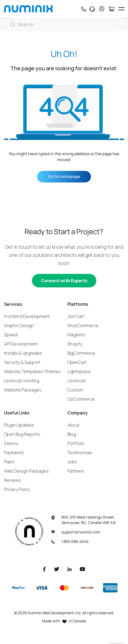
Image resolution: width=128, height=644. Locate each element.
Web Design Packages (26, 471)
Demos (11, 443)
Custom (75, 390)
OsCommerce (81, 399)
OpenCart (77, 362)
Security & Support (22, 362)
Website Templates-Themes (32, 371)
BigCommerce (81, 353)
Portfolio (76, 443)
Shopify (75, 344)
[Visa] (41, 588)
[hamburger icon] (121, 9)
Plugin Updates (19, 425)
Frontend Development (27, 316)
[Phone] (83, 9)
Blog (72, 434)
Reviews (12, 480)
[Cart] (111, 9)
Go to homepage (64, 176)
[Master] (64, 588)
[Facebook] (44, 569)
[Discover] (87, 588)
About (73, 425)
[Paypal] (18, 588)
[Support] (92, 9)
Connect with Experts (64, 281)
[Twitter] (57, 569)
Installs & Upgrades (23, 353)
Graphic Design (19, 326)
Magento (76, 335)
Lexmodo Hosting (22, 381)
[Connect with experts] (64, 281)
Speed (11, 335)
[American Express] (110, 588)
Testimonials (80, 453)
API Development (21, 344)
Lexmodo (77, 381)
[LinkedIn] (70, 569)
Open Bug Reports (22, 434)
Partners (76, 471)
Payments (14, 453)
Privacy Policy (17, 489)
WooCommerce (83, 326)
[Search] (64, 24)
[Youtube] (83, 569)
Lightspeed (79, 371)
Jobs (72, 462)
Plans (9, 462)
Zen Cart (76, 316)
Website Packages (23, 390)
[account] (102, 9)
